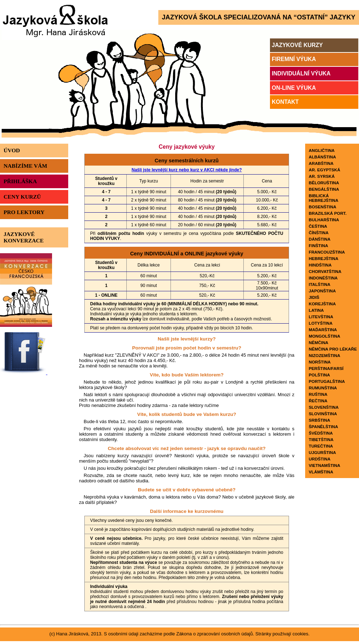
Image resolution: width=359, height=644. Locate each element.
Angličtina (322, 150)
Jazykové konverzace (24, 237)
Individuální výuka (301, 73)
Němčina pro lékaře (333, 349)
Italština (320, 284)
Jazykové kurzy (297, 45)
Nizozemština (325, 355)
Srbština (320, 420)
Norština (320, 362)
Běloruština (324, 183)
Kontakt (285, 102)
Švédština (321, 433)
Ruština (318, 394)
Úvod (12, 150)
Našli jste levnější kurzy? (187, 339)
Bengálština (324, 189)
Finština (318, 245)
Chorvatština (325, 271)
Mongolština (325, 336)
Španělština (323, 427)
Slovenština (324, 407)
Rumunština (323, 388)
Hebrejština (323, 258)
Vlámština (321, 472)
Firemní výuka (294, 59)
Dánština (320, 239)
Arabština (321, 163)
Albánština (322, 157)
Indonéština (323, 278)
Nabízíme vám (25, 166)
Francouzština (327, 252)
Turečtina (321, 446)
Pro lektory (24, 212)
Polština (319, 375)
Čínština (319, 233)
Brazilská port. (328, 213)
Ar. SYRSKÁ (322, 176)
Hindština (320, 265)
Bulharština (324, 220)
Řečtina (318, 401)
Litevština (321, 317)
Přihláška (20, 181)
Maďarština (323, 330)
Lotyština (321, 323)
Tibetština (321, 439)
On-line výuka (294, 88)
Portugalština (327, 381)
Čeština (318, 226)
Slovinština (323, 414)
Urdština (320, 459)
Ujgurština (322, 452)
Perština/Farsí (326, 368)
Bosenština (323, 207)
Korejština (322, 304)
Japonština (322, 291)
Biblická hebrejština (323, 198)
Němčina (319, 342)
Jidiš (314, 297)
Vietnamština (325, 465)
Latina (316, 310)
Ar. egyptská (325, 170)
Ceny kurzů (22, 197)
